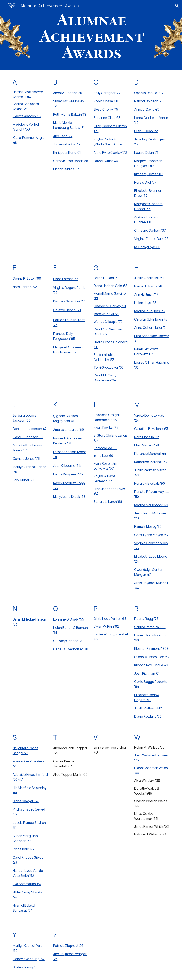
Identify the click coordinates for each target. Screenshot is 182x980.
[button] (177, 6)
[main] (30, 113)
